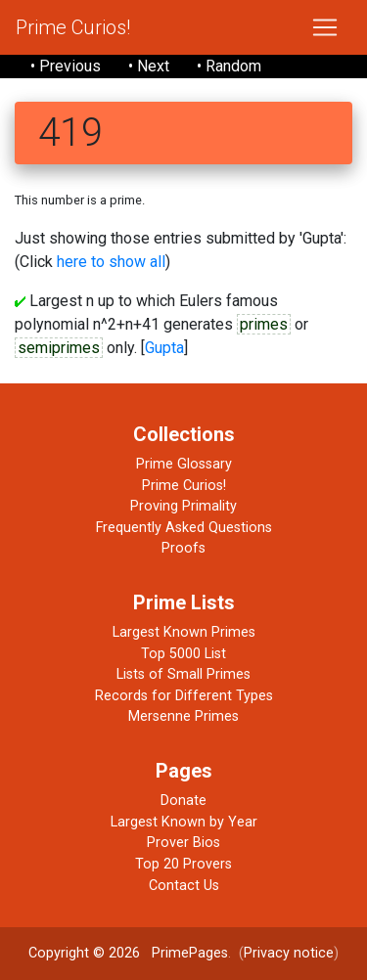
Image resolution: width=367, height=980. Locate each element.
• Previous (66, 66)
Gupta (164, 348)
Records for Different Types (184, 696)
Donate (183, 801)
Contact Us (184, 886)
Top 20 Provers (183, 864)
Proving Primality (183, 506)
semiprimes (59, 348)
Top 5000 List (183, 654)
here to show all (111, 262)
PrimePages (190, 953)
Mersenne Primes (183, 716)
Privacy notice (289, 953)
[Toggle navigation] (325, 27)
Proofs (183, 548)
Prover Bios (183, 843)
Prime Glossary (184, 464)
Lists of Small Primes (183, 674)
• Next (149, 66)
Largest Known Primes (184, 632)
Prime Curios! (73, 27)
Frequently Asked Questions (184, 528)
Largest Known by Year (184, 822)
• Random (229, 66)
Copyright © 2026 (84, 953)
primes (264, 324)
